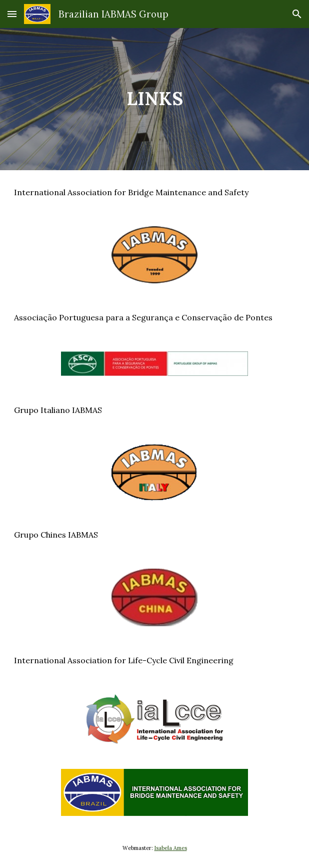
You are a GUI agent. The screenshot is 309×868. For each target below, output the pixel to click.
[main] (154, 99)
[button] (12, 14)
